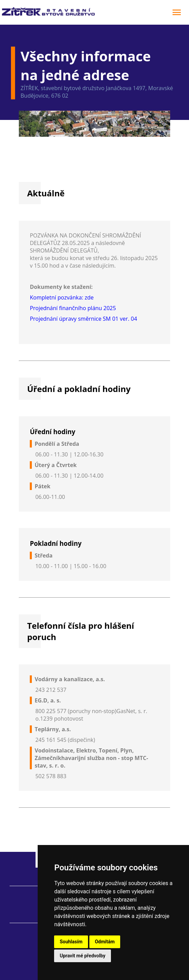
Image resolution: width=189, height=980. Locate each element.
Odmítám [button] (105, 942)
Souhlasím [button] (71, 942)
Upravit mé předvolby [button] (82, 956)
